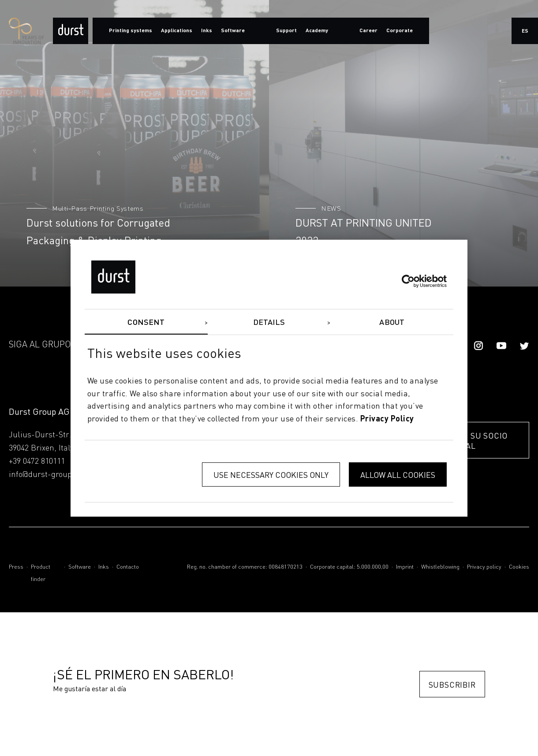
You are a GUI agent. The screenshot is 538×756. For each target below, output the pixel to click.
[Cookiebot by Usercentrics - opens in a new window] (408, 281)
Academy (317, 31)
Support (286, 31)
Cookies (519, 567)
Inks (104, 567)
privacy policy (387, 419)
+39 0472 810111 (37, 462)
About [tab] (392, 322)
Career (368, 31)
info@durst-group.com (49, 475)
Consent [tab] (146, 322)
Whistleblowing (440, 567)
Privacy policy (484, 567)
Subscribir (452, 684)
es (525, 31)
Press (16, 567)
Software (80, 567)
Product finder (41, 573)
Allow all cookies (398, 475)
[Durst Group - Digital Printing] (71, 31)
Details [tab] (269, 322)
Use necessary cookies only (271, 475)
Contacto (128, 567)
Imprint (405, 567)
